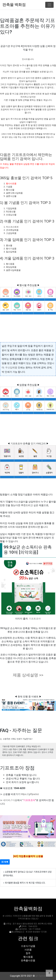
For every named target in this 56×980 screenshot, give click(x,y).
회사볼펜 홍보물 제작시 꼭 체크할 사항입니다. (25, 883)
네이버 (7, 800)
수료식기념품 (28, 946)
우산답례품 (11, 368)
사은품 (28, 950)
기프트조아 (35, 619)
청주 (28, 953)
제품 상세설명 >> (28, 675)
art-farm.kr (41, 976)
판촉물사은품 (28, 960)
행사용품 (28, 957)
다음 (15, 800)
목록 (5, 862)
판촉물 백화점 (14, 5)
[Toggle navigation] (49, 5)
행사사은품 (11, 183)
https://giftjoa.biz (30, 794)
